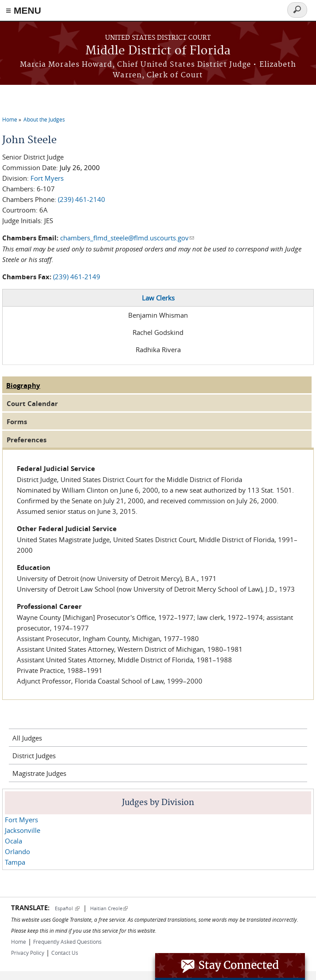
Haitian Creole (109, 908)
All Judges (27, 738)
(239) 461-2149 (77, 277)
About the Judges (44, 119)
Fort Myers (47, 178)
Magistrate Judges (39, 773)
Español (67, 908)
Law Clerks (158, 298)
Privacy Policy (28, 953)
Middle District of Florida (158, 51)
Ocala (13, 841)
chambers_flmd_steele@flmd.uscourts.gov (127, 238)
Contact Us (65, 953)
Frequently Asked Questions (67, 942)
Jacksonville (23, 830)
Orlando (17, 851)
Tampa (15, 862)
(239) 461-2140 (82, 199)
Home (10, 119)
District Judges (34, 756)
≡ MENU (23, 10)
